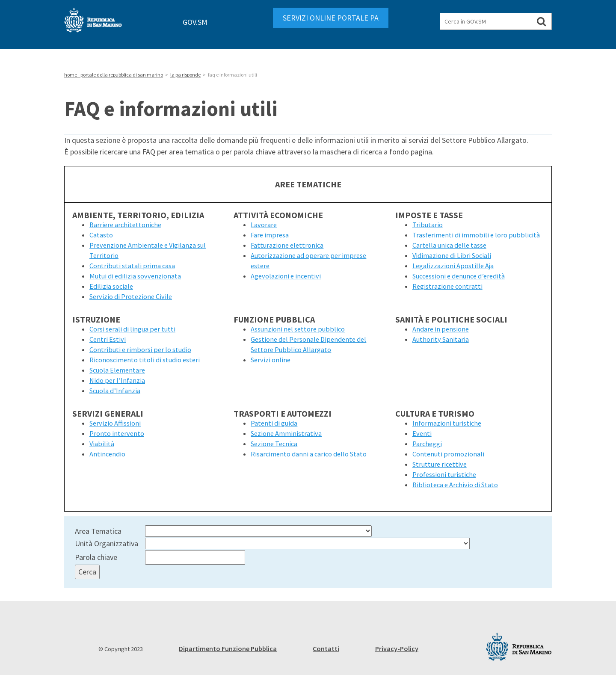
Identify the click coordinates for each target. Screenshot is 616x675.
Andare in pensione (441, 329)
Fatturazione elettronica (287, 245)
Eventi (422, 433)
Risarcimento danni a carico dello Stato (309, 454)
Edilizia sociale (111, 286)
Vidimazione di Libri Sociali (452, 255)
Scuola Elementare (117, 370)
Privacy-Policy (397, 648)
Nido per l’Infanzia (117, 380)
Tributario (428, 225)
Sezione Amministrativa (286, 433)
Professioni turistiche (444, 474)
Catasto (101, 235)
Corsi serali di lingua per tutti (132, 329)
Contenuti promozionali (448, 454)
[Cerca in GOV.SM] (541, 21)
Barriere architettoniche (125, 225)
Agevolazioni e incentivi (286, 276)
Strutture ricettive (440, 464)
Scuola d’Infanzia (115, 391)
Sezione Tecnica (274, 444)
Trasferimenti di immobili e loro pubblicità (476, 235)
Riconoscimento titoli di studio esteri (145, 360)
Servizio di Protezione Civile (131, 296)
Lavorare (264, 225)
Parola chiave (96, 557)
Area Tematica (98, 531)
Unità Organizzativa (107, 543)
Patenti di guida (274, 423)
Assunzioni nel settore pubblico (298, 329)
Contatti (326, 648)
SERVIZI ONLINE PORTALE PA (331, 18)
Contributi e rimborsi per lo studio (140, 349)
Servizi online (271, 360)
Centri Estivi (108, 339)
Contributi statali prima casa (132, 266)
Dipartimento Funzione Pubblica (228, 648)
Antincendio (107, 454)
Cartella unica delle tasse (449, 245)
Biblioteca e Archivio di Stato (455, 485)
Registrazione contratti (447, 286)
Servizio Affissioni (115, 423)
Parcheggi (427, 444)
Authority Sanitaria (441, 339)
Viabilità (102, 444)
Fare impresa (270, 235)
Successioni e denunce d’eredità (459, 276)
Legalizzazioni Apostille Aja (453, 266)
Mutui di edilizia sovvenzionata (135, 276)
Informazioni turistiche (447, 423)
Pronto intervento (117, 433)
